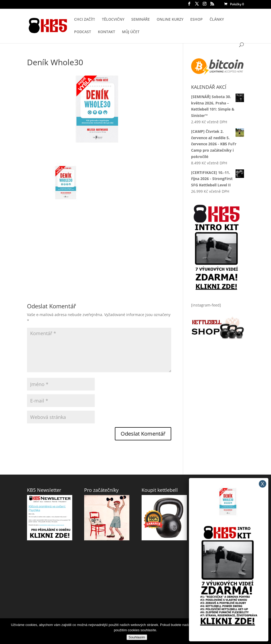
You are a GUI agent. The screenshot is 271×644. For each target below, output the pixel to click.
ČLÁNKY (217, 20)
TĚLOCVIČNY (113, 20)
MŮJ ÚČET (131, 32)
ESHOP (197, 20)
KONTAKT (107, 32)
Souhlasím (137, 637)
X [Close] (263, 484)
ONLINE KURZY (170, 20)
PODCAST (83, 32)
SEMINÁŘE (141, 20)
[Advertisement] (99, 242)
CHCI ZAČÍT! (85, 20)
